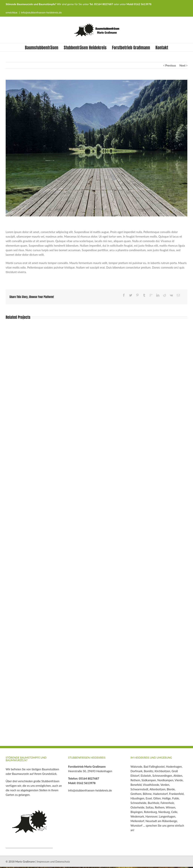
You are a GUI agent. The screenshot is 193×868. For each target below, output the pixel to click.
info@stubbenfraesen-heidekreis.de (41, 12)
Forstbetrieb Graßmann (131, 48)
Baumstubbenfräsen (42, 48)
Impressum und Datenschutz (53, 861)
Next (182, 65)
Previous (171, 65)
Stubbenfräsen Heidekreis (85, 48)
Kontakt (162, 48)
